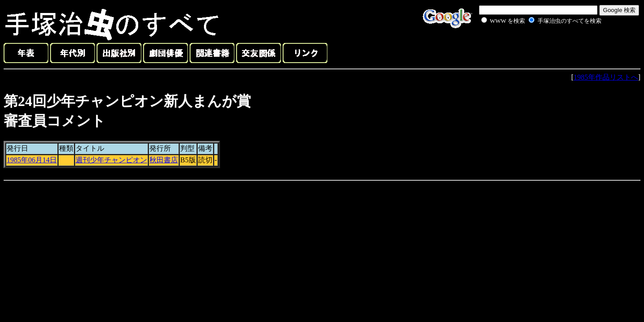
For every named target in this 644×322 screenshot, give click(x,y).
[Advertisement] (531, 47)
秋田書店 (164, 160)
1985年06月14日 (32, 160)
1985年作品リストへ (606, 77)
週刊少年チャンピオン (111, 160)
